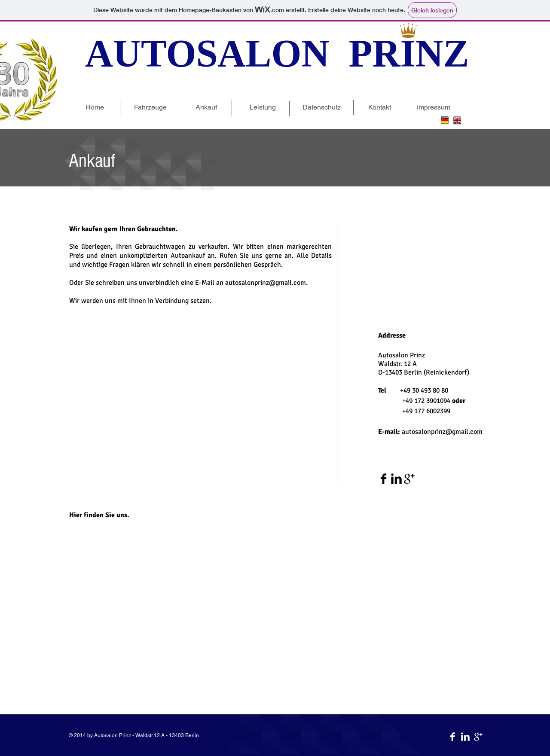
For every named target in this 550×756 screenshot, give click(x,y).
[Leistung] (263, 107)
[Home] (95, 107)
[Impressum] (433, 107)
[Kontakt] (380, 107)
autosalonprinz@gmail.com (442, 432)
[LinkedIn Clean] (465, 737)
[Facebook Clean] (452, 737)
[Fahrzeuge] (150, 107)
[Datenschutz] (322, 107)
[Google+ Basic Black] (409, 479)
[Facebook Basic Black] (383, 479)
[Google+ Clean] (478, 737)
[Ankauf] (206, 107)
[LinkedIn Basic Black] (396, 479)
